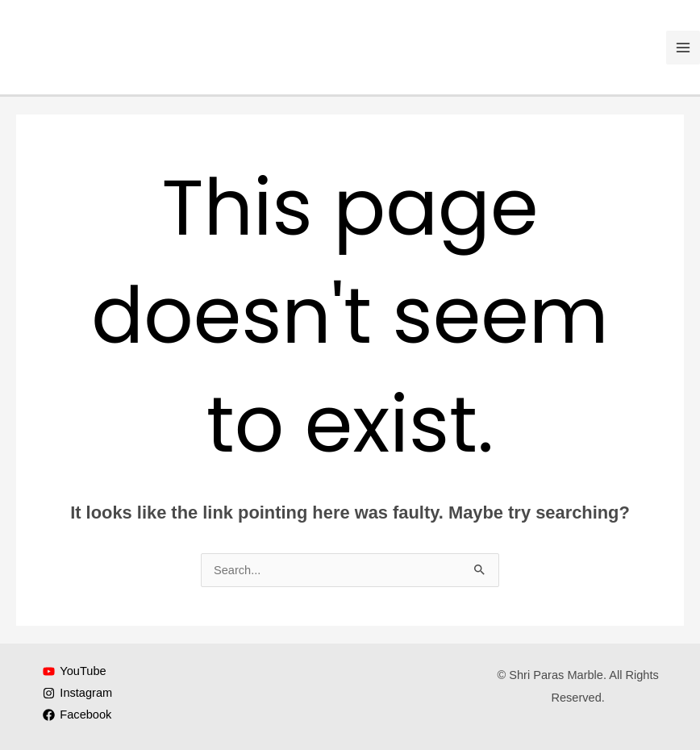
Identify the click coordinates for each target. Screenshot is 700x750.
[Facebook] (78, 715)
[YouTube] (75, 671)
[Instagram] (78, 693)
